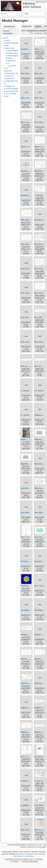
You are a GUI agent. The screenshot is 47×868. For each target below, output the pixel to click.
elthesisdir (12, 61)
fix (7, 68)
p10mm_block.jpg (28, 635)
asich (8, 41)
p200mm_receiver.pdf (30, 708)
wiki (7, 96)
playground (10, 86)
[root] (6, 38)
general (9, 71)
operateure (10, 78)
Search (22, 14)
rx (8, 63)
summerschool (12, 91)
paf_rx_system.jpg (29, 757)
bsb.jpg (39, 195)
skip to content (41, 2)
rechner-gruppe (12, 89)
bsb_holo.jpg (26, 244)
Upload (38, 26)
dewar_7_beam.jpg (29, 439)
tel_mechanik (11, 94)
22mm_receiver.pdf (29, 147)
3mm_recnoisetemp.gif (31, 122)
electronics (10, 48)
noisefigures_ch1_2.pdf (31, 610)
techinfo (12, 66)
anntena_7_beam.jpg (30, 171)
